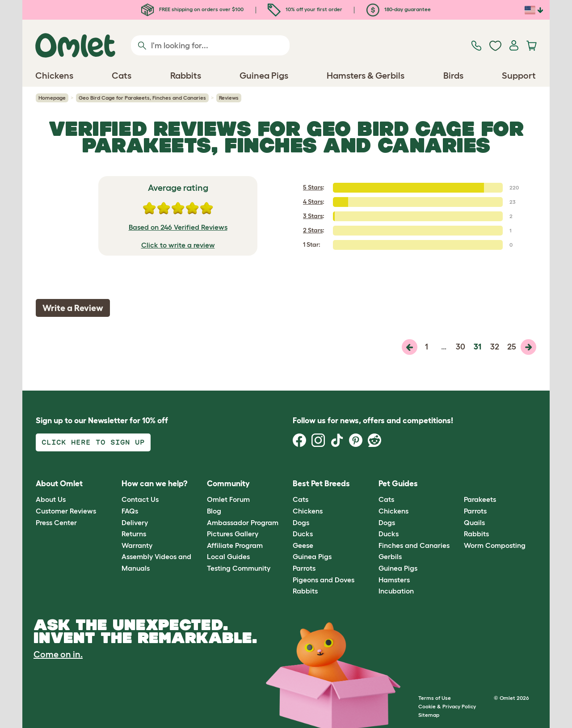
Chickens (308, 511)
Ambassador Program (243, 522)
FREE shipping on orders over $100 (192, 9)
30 (461, 347)
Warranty (137, 545)
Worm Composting (495, 545)
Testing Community (239, 568)
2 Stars (313, 230)
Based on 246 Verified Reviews (178, 227)
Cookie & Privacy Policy (447, 706)
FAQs (130, 511)
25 (512, 347)
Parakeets (480, 499)
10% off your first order (305, 9)
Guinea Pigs (312, 556)
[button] (457, 484)
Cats (301, 499)
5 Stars (313, 187)
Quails (474, 522)
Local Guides (228, 556)
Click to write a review (178, 245)
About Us (51, 499)
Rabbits (305, 591)
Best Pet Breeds (321, 484)
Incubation (396, 591)
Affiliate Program (235, 545)
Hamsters (394, 580)
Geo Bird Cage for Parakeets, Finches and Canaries (142, 98)
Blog (214, 511)
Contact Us (140, 499)
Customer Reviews (66, 511)
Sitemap (429, 715)
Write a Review (73, 308)
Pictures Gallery (233, 534)
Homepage (52, 98)
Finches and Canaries (414, 545)
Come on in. (58, 654)
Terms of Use (435, 698)
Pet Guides (398, 484)
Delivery (135, 522)
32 (495, 347)
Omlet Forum (228, 499)
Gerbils (390, 556)
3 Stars (313, 216)
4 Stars (313, 202)
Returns (134, 534)
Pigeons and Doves (324, 580)
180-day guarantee (399, 9)
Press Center (56, 522)
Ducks (303, 534)
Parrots (304, 568)
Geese (303, 545)
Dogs (301, 522)
